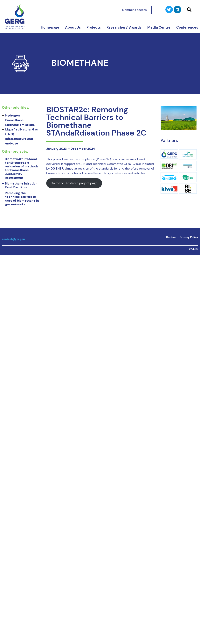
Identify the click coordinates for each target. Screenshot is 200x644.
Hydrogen (13, 115)
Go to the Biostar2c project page (74, 183)
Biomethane (80, 63)
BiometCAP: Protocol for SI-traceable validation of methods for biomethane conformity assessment (22, 168)
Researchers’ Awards (124, 27)
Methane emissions (20, 125)
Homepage (50, 27)
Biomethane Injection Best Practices (21, 185)
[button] (189, 10)
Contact (171, 237)
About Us (73, 27)
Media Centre (159, 27)
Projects (94, 27)
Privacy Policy (189, 237)
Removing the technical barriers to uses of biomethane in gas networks (22, 199)
